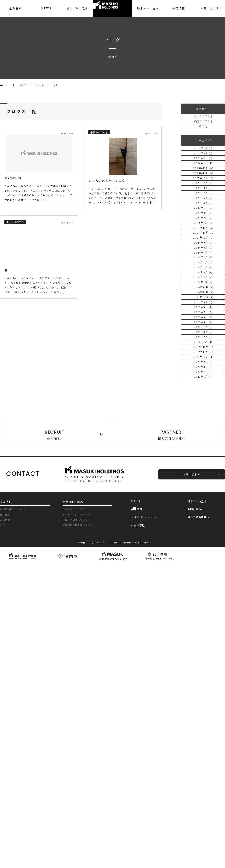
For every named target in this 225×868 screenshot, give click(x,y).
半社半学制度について (77, 826)
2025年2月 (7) (203, 325)
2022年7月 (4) (203, 668)
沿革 (3, 832)
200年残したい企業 (76, 815)
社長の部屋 (140, 832)
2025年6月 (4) (203, 280)
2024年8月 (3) (203, 391)
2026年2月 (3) (203, 192)
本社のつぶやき (203, 120)
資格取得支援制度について (80, 832)
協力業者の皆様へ (201, 823)
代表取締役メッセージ (15, 815)
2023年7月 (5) (203, 535)
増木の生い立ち (199, 806)
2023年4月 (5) (203, 568)
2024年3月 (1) (203, 446)
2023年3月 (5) (203, 579)
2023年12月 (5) (203, 479)
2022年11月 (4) (203, 623)
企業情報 (7, 806)
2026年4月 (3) (203, 170)
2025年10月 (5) (203, 236)
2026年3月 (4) (203, 181)
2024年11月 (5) (203, 358)
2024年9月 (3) (203, 380)
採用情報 (138, 814)
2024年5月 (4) (203, 424)
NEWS (137, 806)
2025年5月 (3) (203, 291)
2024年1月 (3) (203, 468)
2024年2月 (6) (203, 457)
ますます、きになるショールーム (84, 821)
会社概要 (6, 826)
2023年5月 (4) (203, 557)
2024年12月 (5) (203, 347)
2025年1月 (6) (203, 336)
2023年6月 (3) (203, 546)
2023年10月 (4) (203, 502)
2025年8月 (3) (203, 258)
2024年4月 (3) (203, 435)
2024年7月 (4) (203, 402)
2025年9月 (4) (203, 247)
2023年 (42, 85)
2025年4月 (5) (203, 303)
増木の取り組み (74, 806)
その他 (203, 142)
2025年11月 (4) (203, 225)
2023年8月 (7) (203, 524)
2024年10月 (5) (203, 369)
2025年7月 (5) (203, 269)
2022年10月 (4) (203, 634)
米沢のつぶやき (203, 131)
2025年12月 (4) (203, 214)
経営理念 (6, 821)
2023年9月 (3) (203, 513)
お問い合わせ (192, 778)
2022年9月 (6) (203, 645)
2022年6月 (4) (203, 679)
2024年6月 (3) (203, 413)
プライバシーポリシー (148, 823)
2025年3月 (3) (203, 314)
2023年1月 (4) (203, 601)
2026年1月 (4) (203, 203)
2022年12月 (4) (203, 612)
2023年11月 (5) (203, 491)
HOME (5, 85)
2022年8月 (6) (203, 656)
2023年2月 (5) (203, 590)
